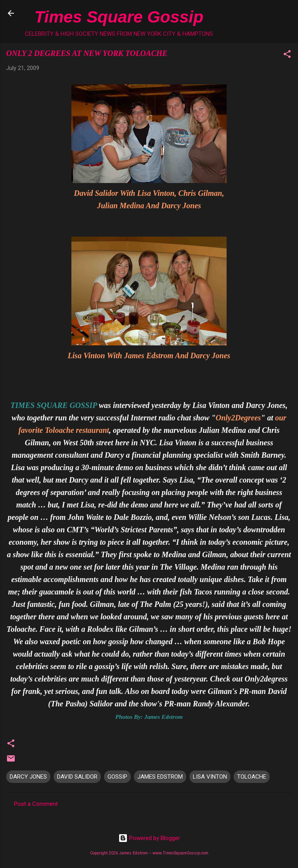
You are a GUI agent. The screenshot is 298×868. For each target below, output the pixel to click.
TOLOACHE (252, 777)
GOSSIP (117, 777)
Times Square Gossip (119, 17)
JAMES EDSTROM (160, 777)
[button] (287, 55)
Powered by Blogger (149, 838)
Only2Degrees (238, 418)
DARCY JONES (28, 777)
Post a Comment (36, 804)
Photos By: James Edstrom (149, 717)
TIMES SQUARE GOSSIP (54, 405)
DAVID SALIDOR (77, 777)
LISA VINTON (210, 777)
